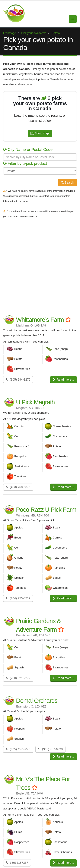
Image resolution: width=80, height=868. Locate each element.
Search (68, 182)
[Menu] (73, 19)
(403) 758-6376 (18, 487)
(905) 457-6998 (50, 749)
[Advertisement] (40, 261)
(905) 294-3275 (18, 380)
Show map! (40, 133)
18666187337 (17, 863)
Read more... (63, 380)
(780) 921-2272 (18, 678)
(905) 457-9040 (18, 749)
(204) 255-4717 (18, 598)
